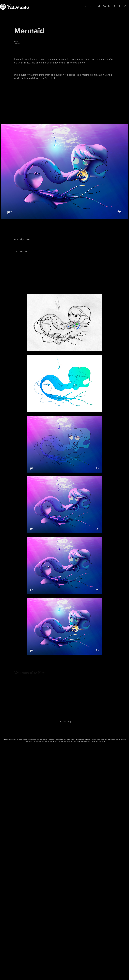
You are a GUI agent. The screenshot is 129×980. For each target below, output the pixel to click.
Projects (90, 6)
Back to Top (64, 721)
